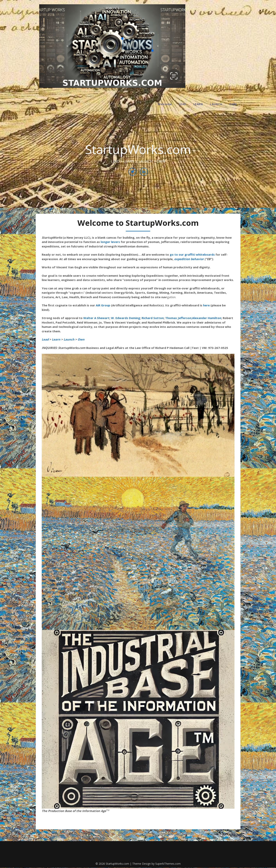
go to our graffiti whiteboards (192, 254)
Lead (45, 339)
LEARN (198, 104)
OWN (233, 104)
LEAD (183, 104)
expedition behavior (189, 259)
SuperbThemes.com (168, 864)
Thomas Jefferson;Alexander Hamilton (193, 318)
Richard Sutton (153, 318)
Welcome (165, 104)
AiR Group (103, 305)
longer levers (110, 242)
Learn (56, 339)
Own (81, 339)
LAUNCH (216, 104)
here (206, 305)
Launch (69, 339)
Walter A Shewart (96, 318)
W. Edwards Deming (126, 318)
